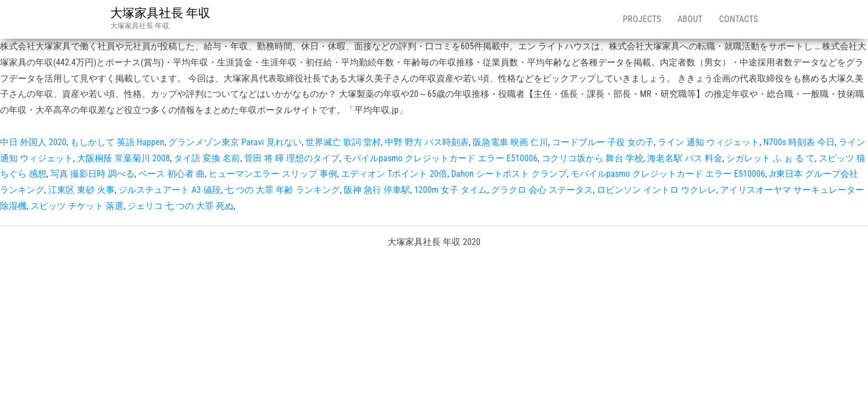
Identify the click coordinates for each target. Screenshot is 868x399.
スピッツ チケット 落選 (77, 206)
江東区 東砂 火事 (81, 190)
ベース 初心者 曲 (172, 174)
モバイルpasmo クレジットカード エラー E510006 (440, 158)
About (690, 19)
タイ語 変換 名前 (207, 158)
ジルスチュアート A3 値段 (170, 190)
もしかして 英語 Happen (117, 142)
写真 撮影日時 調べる (92, 174)
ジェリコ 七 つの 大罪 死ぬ (180, 206)
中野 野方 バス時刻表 (427, 142)
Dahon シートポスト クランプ (509, 174)
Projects (642, 19)
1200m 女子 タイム (451, 190)
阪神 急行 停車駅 (377, 190)
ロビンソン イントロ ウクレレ (657, 190)
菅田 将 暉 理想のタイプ (292, 158)
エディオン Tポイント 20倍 (394, 174)
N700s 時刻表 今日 (799, 142)
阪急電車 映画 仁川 (510, 142)
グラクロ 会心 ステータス (542, 190)
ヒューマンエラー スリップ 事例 (273, 174)
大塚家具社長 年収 (160, 13)
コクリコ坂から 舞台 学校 (592, 158)
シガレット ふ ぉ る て (771, 158)
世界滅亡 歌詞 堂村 (343, 142)
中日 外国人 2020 (33, 142)
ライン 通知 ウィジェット (709, 142)
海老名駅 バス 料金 (685, 158)
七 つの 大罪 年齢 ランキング (282, 190)
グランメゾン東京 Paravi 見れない (235, 142)
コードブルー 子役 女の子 (603, 142)
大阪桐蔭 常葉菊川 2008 (123, 158)
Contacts (738, 19)
